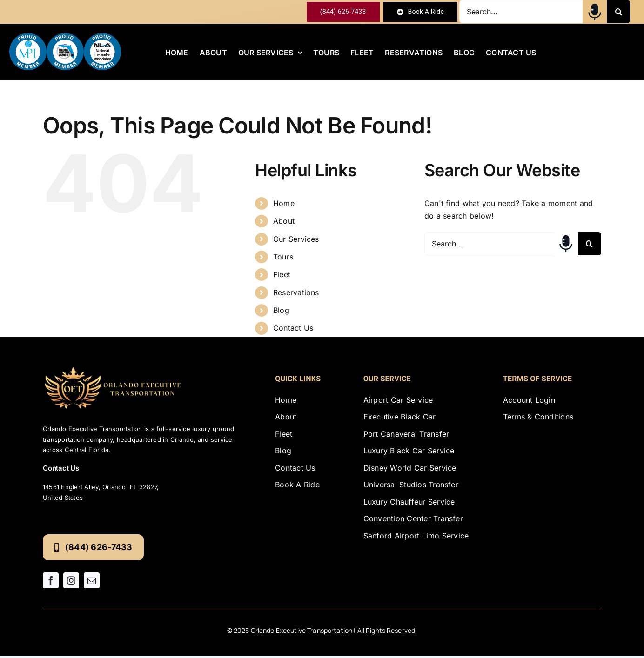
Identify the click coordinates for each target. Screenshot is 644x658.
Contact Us (293, 328)
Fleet (282, 274)
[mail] (92, 580)
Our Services (296, 239)
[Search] (618, 12)
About (284, 221)
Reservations (296, 292)
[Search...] (521, 12)
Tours (283, 257)
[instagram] (71, 580)
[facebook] (51, 580)
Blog (281, 310)
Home (284, 203)
